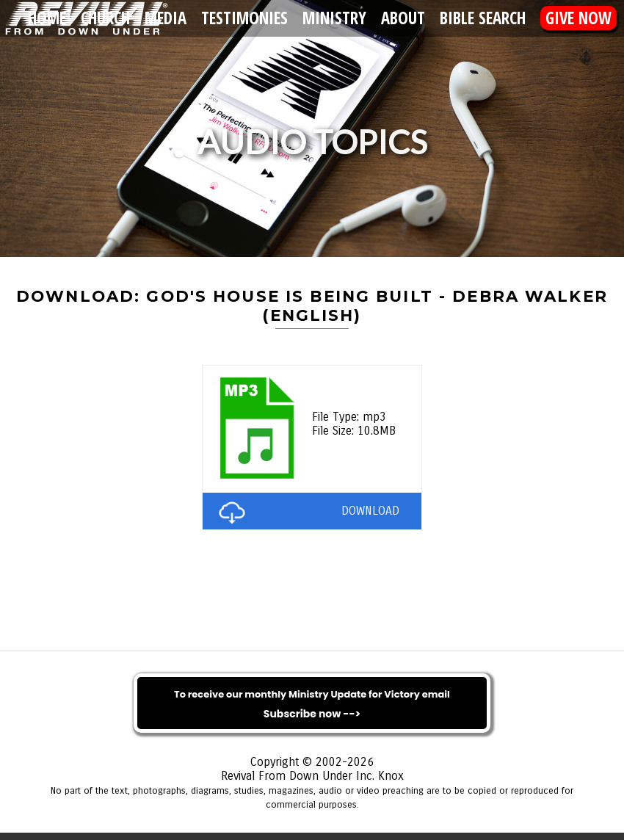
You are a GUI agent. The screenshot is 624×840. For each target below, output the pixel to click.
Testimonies (244, 18)
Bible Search (483, 18)
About (403, 18)
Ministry (334, 18)
